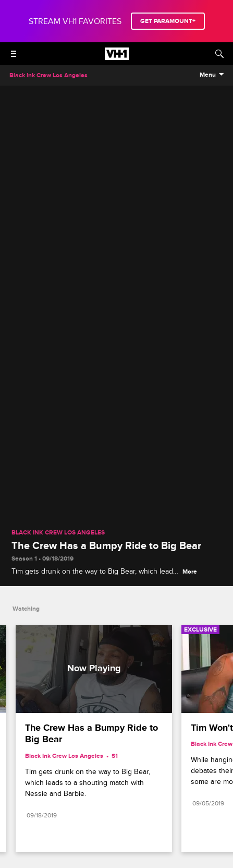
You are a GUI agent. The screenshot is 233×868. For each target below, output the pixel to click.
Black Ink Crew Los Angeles (58, 533)
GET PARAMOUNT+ (168, 21)
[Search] (219, 54)
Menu (208, 75)
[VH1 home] (117, 57)
